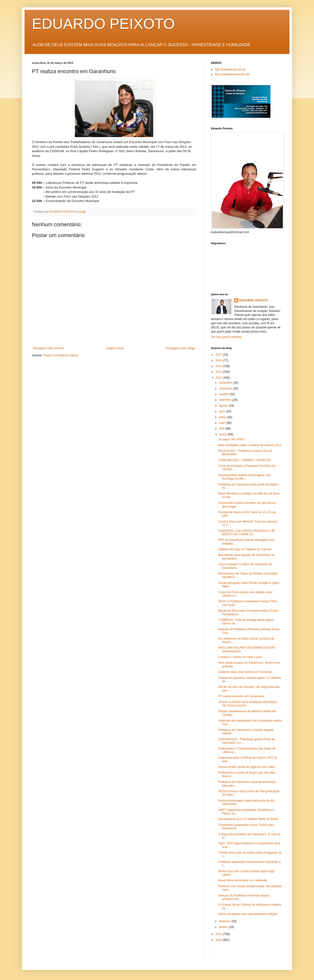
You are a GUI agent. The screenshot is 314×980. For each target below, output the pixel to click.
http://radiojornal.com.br (230, 69)
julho (223, 411)
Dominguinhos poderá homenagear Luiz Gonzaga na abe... (244, 477)
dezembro (226, 383)
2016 (219, 361)
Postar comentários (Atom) (61, 355)
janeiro (224, 927)
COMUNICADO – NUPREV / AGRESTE (244, 460)
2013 (219, 372)
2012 (219, 378)
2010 (219, 940)
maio (223, 423)
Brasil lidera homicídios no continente (243, 880)
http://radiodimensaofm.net (232, 74)
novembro (226, 389)
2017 (219, 355)
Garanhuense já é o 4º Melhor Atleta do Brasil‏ (248, 819)
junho (223, 417)
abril (222, 429)
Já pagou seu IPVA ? (232, 439)
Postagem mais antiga (180, 348)
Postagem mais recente (49, 348)
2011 (219, 934)
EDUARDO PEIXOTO (103, 24)
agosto (224, 406)
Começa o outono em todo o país (240, 657)
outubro (224, 394)
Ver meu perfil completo (226, 337)
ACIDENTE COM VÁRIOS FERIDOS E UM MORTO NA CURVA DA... (247, 533)
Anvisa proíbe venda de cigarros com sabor (247, 767)
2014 (219, 366)
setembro (226, 400)
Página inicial (115, 348)
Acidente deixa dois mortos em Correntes (245, 672)
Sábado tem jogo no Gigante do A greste (245, 549)
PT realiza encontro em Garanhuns (241, 696)
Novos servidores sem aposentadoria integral (248, 914)
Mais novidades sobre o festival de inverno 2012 (250, 445)
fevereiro (225, 921)
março (224, 434)
